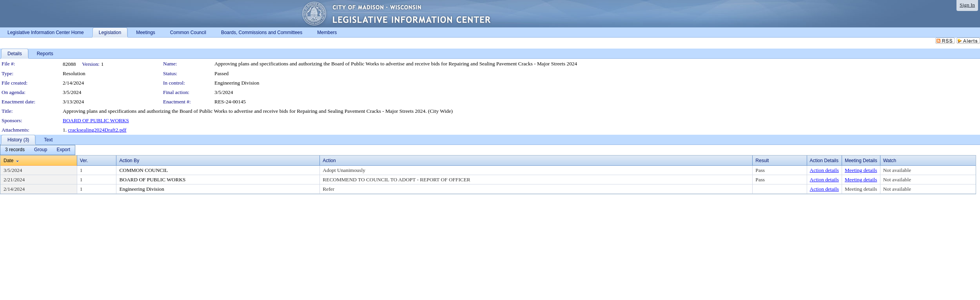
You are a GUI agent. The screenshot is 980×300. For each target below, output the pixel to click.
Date (8, 161)
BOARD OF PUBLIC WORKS (96, 120)
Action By (129, 161)
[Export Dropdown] (63, 150)
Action (329, 161)
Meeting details (861, 170)
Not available (897, 170)
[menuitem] (15, 150)
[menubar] (38, 150)
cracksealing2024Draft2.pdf (97, 130)
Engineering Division (237, 83)
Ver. (84, 161)
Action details (824, 170)
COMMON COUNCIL (143, 170)
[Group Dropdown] (41, 150)
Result (762, 161)
